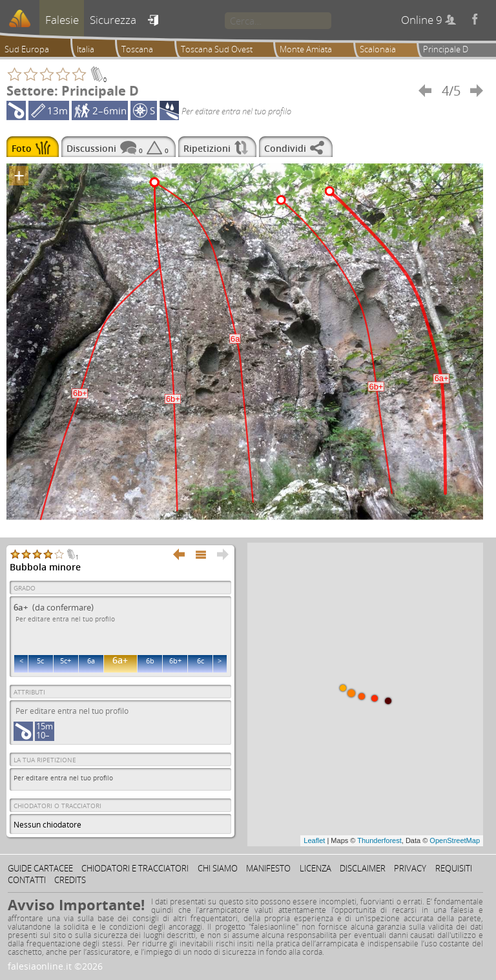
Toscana (137, 49)
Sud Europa (27, 49)
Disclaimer (363, 868)
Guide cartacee (40, 868)
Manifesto (268, 868)
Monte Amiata (306, 49)
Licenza (315, 868)
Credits (70, 880)
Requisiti (454, 868)
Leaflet (314, 840)
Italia (86, 49)
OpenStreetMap (455, 840)
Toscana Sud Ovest (217, 49)
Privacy (410, 868)
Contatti (27, 880)
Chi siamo (218, 868)
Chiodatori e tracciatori (135, 868)
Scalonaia (378, 49)
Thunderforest (379, 840)
